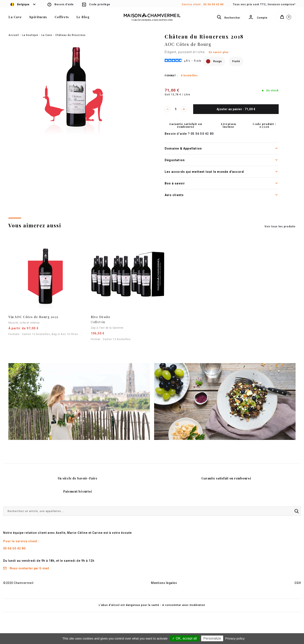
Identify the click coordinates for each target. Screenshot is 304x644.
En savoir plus (219, 52)
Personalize (212, 638)
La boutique (30, 35)
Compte (258, 18)
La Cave (47, 35)
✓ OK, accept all (184, 638)
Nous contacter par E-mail (26, 568)
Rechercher (228, 17)
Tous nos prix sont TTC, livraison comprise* (264, 4)
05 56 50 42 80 (213, 4)
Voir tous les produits (280, 227)
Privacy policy (235, 638)
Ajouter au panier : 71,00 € (236, 109)
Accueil (14, 35)
